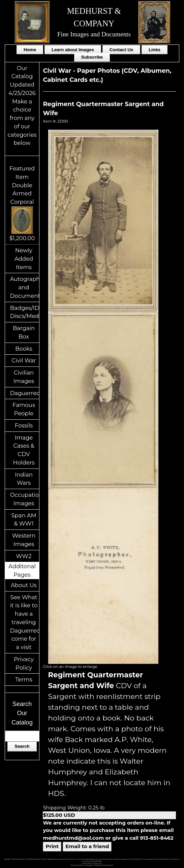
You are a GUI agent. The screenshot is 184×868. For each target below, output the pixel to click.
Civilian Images (24, 377)
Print (52, 846)
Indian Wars (24, 479)
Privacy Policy (24, 663)
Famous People (24, 409)
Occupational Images (25, 499)
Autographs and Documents (25, 287)
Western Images (24, 540)
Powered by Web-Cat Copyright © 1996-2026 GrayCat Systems (92, 865)
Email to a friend (87, 846)
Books (24, 349)
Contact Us (121, 50)
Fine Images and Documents (94, 34)
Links (155, 50)
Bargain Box (24, 332)
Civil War (24, 360)
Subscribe (92, 57)
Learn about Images (73, 50)
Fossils (24, 425)
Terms (24, 679)
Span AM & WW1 (24, 520)
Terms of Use (97, 863)
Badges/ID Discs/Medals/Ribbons (25, 312)
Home (30, 50)
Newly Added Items (24, 259)
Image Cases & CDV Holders (24, 450)
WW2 (24, 556)
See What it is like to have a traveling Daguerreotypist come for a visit (25, 622)
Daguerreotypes (25, 393)
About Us (24, 585)
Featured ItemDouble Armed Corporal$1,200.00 (22, 203)
